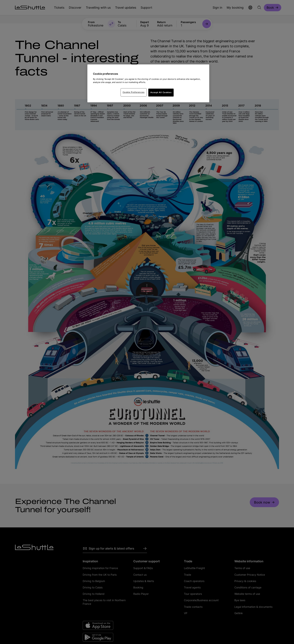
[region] (148, 83)
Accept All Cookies (161, 92)
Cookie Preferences (134, 92)
